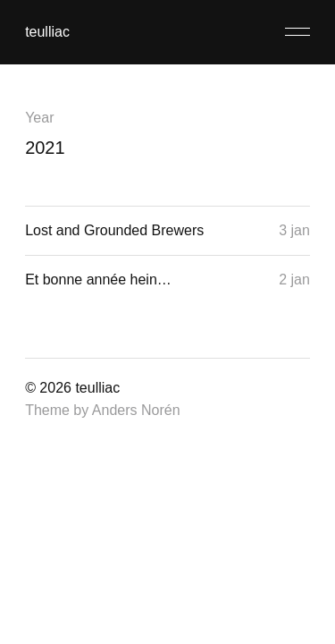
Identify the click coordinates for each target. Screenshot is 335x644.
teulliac (47, 32)
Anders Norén (136, 410)
